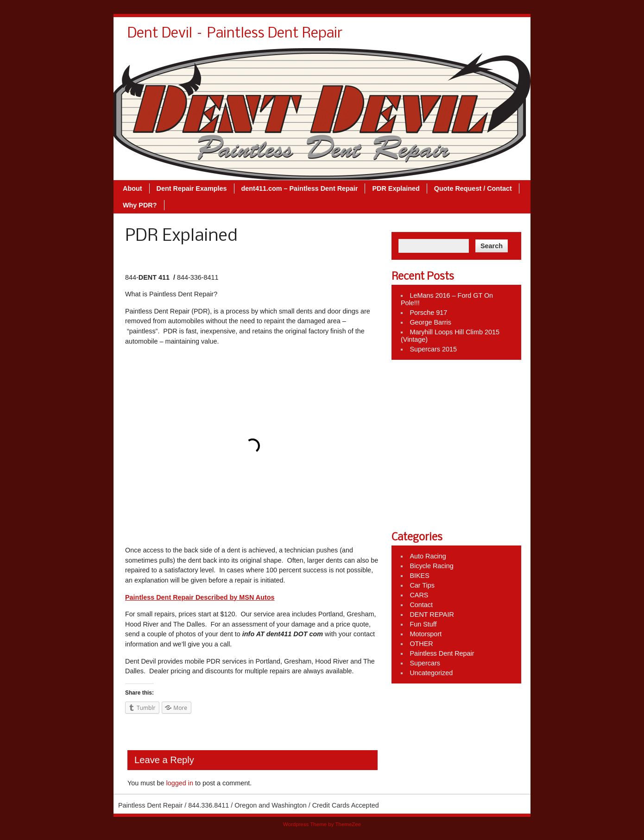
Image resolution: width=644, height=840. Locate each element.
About (133, 188)
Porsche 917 (428, 313)
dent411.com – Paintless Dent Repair (300, 188)
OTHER (421, 644)
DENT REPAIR (432, 614)
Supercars (425, 663)
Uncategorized (431, 673)
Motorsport (426, 634)
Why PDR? (140, 205)
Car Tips (422, 585)
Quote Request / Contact (473, 188)
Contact (421, 605)
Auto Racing (428, 556)
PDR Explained (396, 188)
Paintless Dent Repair (442, 653)
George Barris (430, 322)
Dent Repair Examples (192, 188)
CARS (419, 595)
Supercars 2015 (433, 349)
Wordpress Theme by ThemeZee (322, 824)
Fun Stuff (423, 624)
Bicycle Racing (431, 566)
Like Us (409, 377)
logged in (179, 783)
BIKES (419, 576)
